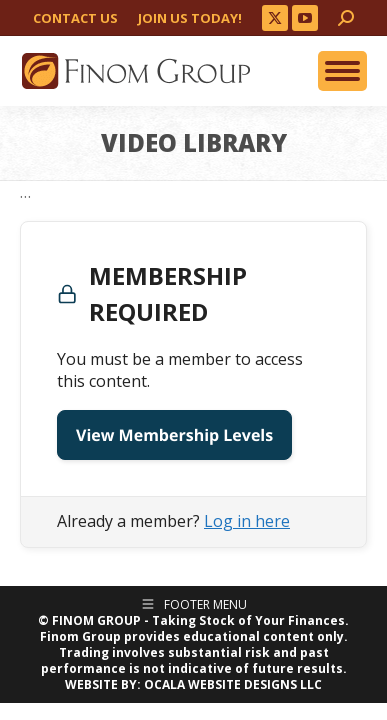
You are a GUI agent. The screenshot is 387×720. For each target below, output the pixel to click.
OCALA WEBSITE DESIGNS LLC (233, 684)
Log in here (247, 521)
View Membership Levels (174, 435)
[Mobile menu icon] (342, 71)
